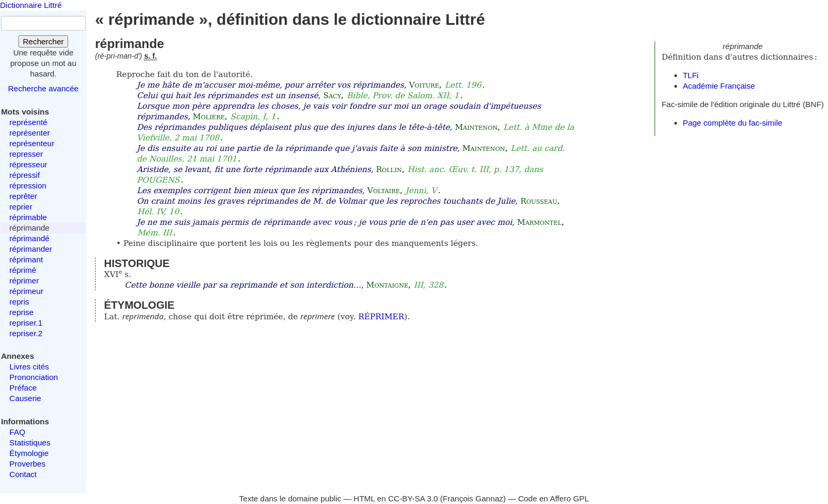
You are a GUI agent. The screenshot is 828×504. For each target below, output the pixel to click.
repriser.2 (26, 333)
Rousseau (539, 201)
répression (28, 186)
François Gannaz (473, 498)
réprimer (24, 280)
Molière (209, 117)
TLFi (691, 75)
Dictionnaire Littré (31, 5)
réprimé (23, 270)
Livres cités (29, 367)
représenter (30, 133)
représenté (29, 122)
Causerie (25, 398)
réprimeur (26, 291)
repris (20, 302)
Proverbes (27, 464)
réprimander (31, 249)
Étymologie (29, 453)
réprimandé (30, 238)
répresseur (29, 164)
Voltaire (384, 191)
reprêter (23, 196)
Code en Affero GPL (553, 498)
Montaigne (387, 285)
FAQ (17, 432)
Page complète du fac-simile (732, 123)
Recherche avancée (43, 88)
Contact (23, 474)
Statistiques (30, 443)
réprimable (28, 217)
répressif (25, 175)
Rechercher (43, 41)
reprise (22, 312)
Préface (23, 388)
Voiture (424, 85)
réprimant (26, 259)
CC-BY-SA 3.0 (413, 498)
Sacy (332, 96)
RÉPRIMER (381, 317)
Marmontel (539, 222)
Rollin (389, 169)
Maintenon (476, 127)
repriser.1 (26, 323)
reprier (21, 207)
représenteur (32, 143)
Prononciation (34, 377)
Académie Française (719, 86)
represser (26, 154)
